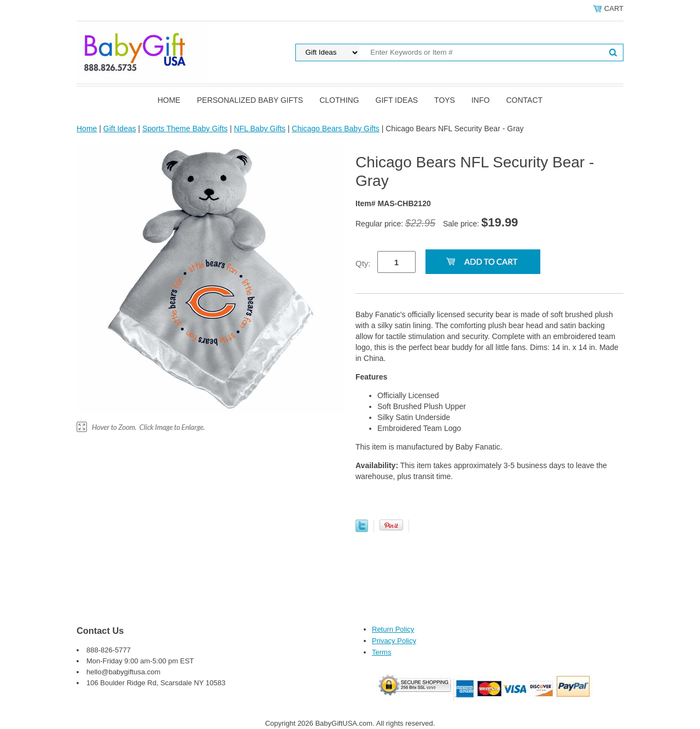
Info (480, 100)
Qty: (363, 263)
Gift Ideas (397, 100)
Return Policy (393, 629)
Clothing (339, 100)
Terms (381, 652)
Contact (524, 100)
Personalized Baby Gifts (250, 100)
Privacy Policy (394, 641)
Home (169, 100)
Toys (445, 100)
